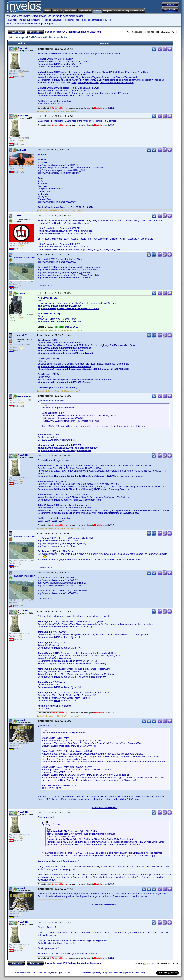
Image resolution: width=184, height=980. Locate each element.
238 (149, 32)
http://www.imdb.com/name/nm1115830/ (59, 306)
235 (137, 32)
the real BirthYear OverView (104, 808)
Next (175, 32)
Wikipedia (60, 96)
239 (152, 32)
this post (141, 426)
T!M (19, 216)
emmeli (21, 720)
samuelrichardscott (25, 258)
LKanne (21, 294)
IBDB (97, 489)
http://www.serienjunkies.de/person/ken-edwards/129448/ (68, 308)
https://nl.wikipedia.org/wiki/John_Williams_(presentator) (68, 448)
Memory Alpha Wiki (88, 83)
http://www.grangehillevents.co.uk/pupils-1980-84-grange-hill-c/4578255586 (88, 369)
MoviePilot (89, 677)
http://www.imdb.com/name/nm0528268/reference (64, 366)
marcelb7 (22, 335)
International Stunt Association (117, 83)
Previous (165, 32)
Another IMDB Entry (94, 80)
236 (141, 32)
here (74, 83)
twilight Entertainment (110, 513)
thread (105, 756)
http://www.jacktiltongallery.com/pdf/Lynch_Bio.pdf (65, 353)
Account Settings (117, 973)
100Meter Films (93, 500)
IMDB (57, 64)
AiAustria (23, 48)
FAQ (143, 973)
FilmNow (101, 677)
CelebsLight (122, 775)
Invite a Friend (133, 973)
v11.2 (111, 108)
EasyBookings (131, 513)
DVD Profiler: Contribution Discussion (82, 32)
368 (158, 32)
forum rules (62, 16)
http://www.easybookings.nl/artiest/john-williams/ (64, 450)
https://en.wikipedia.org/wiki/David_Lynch (60, 351)
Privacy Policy (101, 973)
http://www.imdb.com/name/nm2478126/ (59, 322)
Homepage (60, 476)
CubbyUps (23, 150)
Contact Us (87, 973)
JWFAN (111, 476)
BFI (96, 661)
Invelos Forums (53, 32)
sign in (42, 24)
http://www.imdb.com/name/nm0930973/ (59, 445)
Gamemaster (24, 396)
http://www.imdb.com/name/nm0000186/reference (64, 348)
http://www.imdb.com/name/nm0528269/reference (64, 382)
